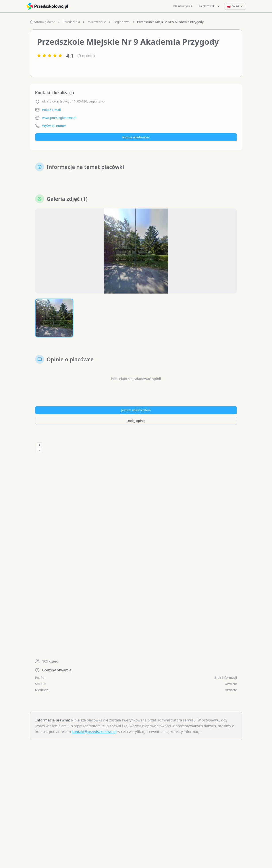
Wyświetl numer (54, 126)
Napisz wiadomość (136, 137)
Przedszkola (71, 22)
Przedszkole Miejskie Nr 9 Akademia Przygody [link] (170, 22)
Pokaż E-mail (52, 110)
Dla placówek (209, 6)
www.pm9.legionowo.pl (59, 118)
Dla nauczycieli (183, 6)
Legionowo (122, 22)
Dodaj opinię (136, 421)
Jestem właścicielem (136, 410)
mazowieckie (97, 22)
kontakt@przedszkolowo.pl (94, 732)
